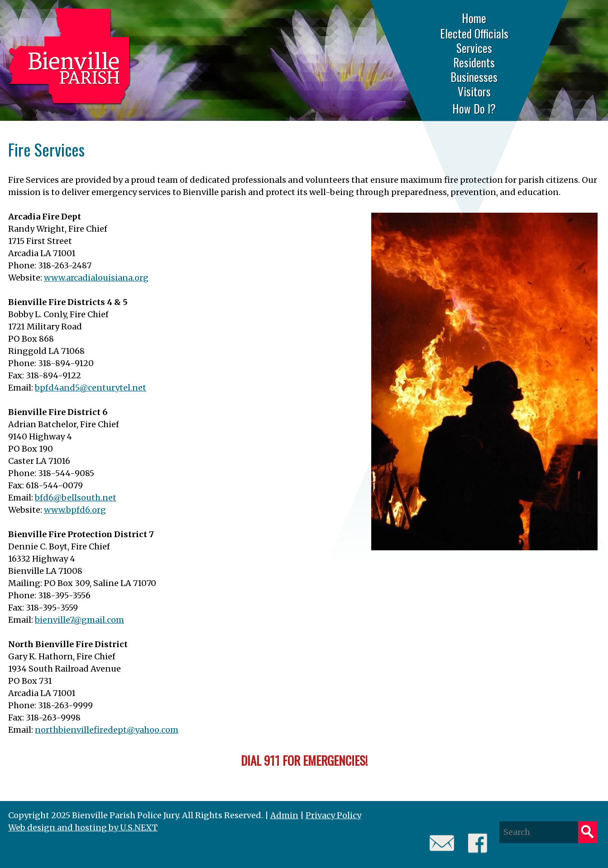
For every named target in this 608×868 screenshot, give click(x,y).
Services (474, 48)
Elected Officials (474, 33)
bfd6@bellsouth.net (76, 498)
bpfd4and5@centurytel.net (91, 388)
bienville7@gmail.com (79, 620)
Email (442, 843)
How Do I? (474, 108)
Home (474, 18)
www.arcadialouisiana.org (96, 278)
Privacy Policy (333, 815)
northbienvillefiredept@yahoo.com (107, 730)
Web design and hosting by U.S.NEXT (83, 827)
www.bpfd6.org (75, 510)
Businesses (474, 77)
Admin (284, 815)
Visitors (474, 91)
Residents (474, 62)
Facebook (478, 843)
